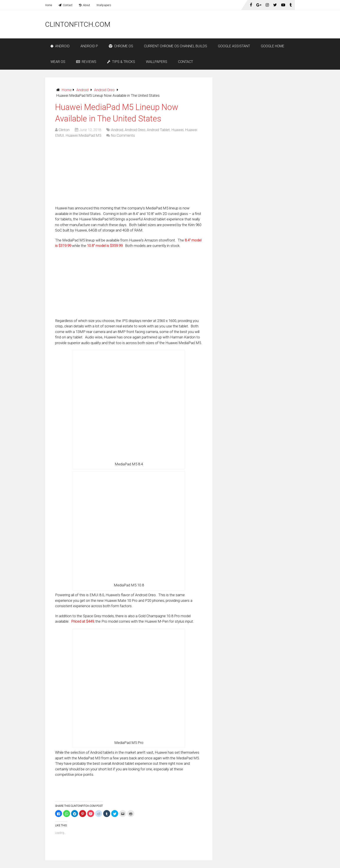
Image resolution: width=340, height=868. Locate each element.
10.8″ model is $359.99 (105, 246)
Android (60, 46)
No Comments (123, 135)
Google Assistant (234, 46)
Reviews (86, 62)
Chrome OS (121, 46)
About (84, 5)
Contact (65, 5)
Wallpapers (104, 5)
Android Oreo (104, 90)
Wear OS (58, 62)
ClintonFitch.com (78, 24)
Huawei (177, 130)
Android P (89, 46)
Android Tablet (158, 130)
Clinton (64, 130)
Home (49, 5)
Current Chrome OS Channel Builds (176, 46)
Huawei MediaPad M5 (83, 135)
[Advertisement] (216, 24)
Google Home (273, 46)
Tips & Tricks (121, 62)
